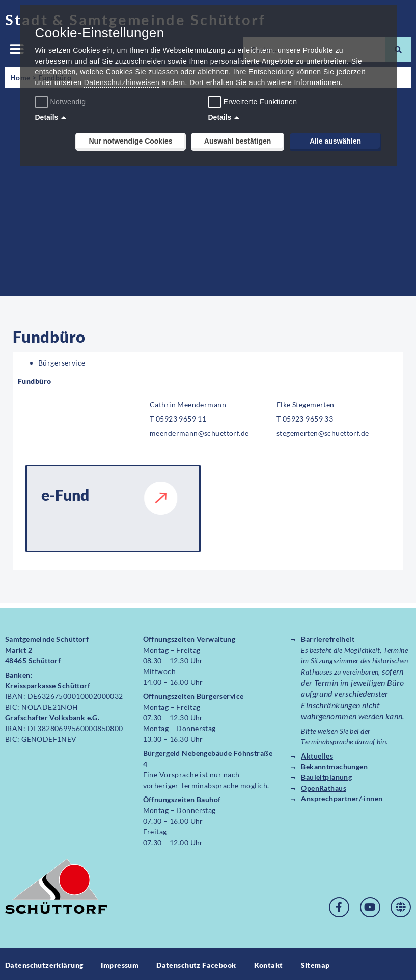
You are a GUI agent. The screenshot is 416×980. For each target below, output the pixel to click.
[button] (17, 50)
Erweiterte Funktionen (260, 102)
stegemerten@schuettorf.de (323, 433)
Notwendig (62, 102)
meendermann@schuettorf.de (199, 433)
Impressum (120, 963)
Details (47, 117)
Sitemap (315, 963)
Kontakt (269, 963)
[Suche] (398, 49)
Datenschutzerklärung (44, 963)
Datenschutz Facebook (196, 963)
